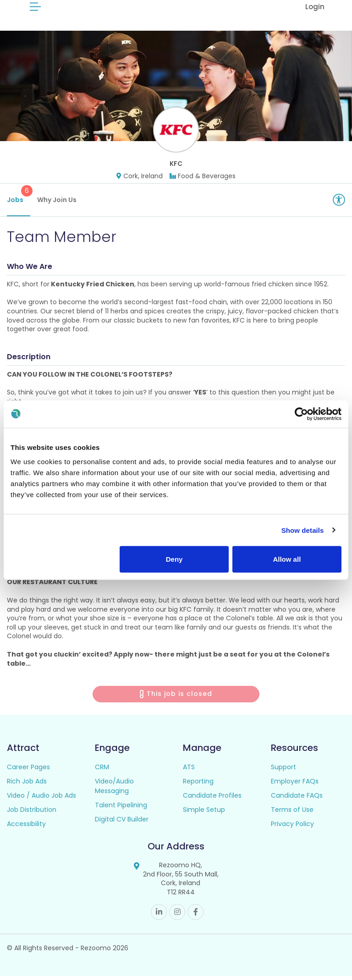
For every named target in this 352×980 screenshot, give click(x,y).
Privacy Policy (292, 828)
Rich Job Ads (27, 785)
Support (283, 771)
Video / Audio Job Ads (41, 799)
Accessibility (26, 828)
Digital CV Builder (122, 823)
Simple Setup (204, 814)
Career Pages (28, 771)
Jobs (19, 199)
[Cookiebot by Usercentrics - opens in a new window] (301, 414)
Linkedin (159, 916)
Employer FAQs (295, 785)
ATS (189, 771)
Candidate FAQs (297, 799)
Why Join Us (57, 204)
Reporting (198, 785)
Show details (303, 530)
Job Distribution (32, 814)
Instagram (177, 916)
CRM (102, 771)
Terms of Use (292, 814)
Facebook (195, 916)
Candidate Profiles (212, 799)
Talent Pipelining (121, 809)
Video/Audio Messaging (114, 790)
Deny (174, 559)
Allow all (287, 559)
